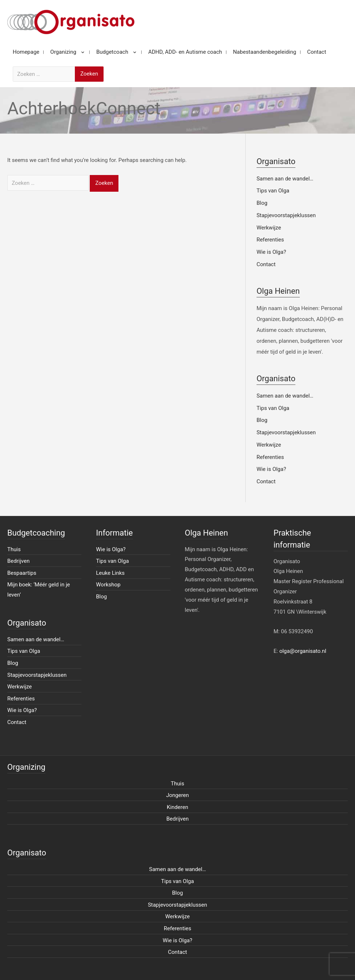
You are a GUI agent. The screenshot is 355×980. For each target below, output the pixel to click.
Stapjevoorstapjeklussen (286, 215)
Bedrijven (19, 561)
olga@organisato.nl (303, 651)
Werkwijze (269, 228)
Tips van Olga (273, 191)
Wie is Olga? (271, 252)
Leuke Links (110, 573)
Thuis (14, 549)
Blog (262, 203)
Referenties (270, 240)
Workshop (108, 585)
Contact (266, 264)
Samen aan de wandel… (285, 179)
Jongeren (177, 795)
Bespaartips (22, 573)
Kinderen (177, 807)
